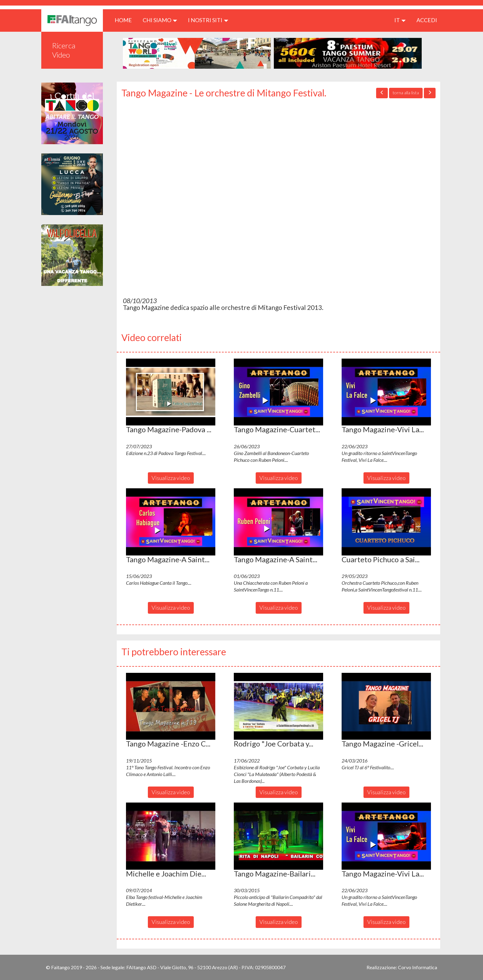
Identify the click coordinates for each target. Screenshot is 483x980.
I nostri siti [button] (208, 20)
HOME (126, 20)
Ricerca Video (64, 50)
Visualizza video (171, 478)
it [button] (400, 20)
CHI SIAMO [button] (160, 20)
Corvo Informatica (418, 967)
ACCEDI (427, 20)
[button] (171, 392)
